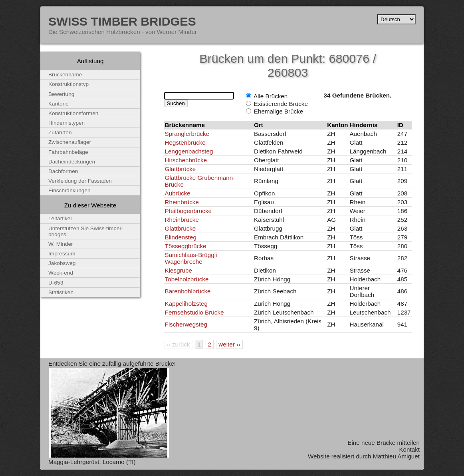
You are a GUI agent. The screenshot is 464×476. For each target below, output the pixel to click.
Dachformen (63, 171)
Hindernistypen (66, 123)
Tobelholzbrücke (187, 279)
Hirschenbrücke (186, 160)
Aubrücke (178, 193)
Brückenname (65, 75)
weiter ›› (229, 344)
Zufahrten (60, 132)
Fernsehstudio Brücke (194, 312)
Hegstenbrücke (185, 142)
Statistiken (61, 292)
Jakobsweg (62, 263)
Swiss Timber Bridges (122, 21)
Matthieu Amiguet (396, 456)
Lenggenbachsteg (189, 151)
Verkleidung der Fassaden (80, 181)
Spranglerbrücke (187, 134)
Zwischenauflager (70, 142)
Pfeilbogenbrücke (188, 211)
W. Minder (61, 244)
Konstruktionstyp (68, 84)
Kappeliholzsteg (186, 304)
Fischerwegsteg (186, 324)
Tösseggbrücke (186, 246)
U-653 (56, 283)
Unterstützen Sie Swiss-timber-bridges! (86, 231)
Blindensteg (181, 237)
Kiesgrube (178, 270)
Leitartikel (60, 218)
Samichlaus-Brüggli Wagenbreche (191, 258)
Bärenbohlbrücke (188, 291)
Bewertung (61, 94)
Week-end (61, 273)
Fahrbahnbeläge (68, 152)
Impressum (62, 254)
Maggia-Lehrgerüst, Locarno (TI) (92, 462)
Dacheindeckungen (72, 162)
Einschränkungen (69, 190)
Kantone (58, 104)
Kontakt (409, 449)
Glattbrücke (180, 169)
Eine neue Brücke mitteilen (384, 443)
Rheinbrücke (182, 202)
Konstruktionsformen (73, 113)
